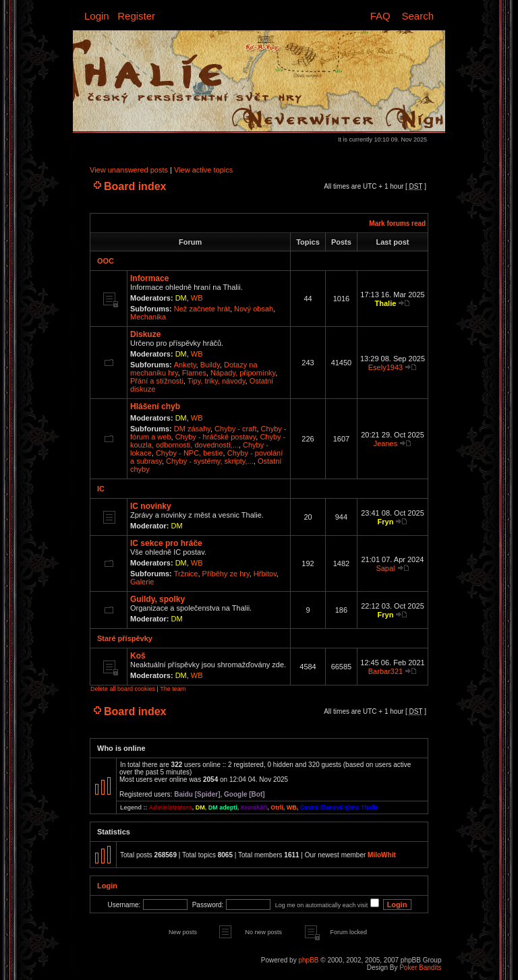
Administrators (171, 807)
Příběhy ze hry (226, 574)
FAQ (380, 16)
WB (197, 298)
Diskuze (145, 334)
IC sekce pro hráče (166, 543)
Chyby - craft (235, 429)
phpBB (308, 960)
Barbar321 (385, 671)
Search (418, 16)
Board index (135, 186)
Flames (194, 373)
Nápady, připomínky (243, 373)
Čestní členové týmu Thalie (339, 807)
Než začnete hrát (202, 309)
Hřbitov (265, 574)
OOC (106, 261)
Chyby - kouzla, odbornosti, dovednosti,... (208, 441)
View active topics (203, 170)
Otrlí (277, 807)
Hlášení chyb (155, 406)
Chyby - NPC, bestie (190, 453)
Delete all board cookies (123, 689)
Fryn (386, 522)
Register (136, 16)
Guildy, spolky (157, 599)
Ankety (185, 365)
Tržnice (186, 574)
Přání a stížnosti (157, 381)
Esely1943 (385, 367)
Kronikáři (254, 807)
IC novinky (151, 506)
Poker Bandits (420, 968)
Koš (138, 656)
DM (181, 298)
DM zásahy (192, 429)
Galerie (142, 582)
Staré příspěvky (125, 638)
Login (97, 16)
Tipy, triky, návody (217, 381)
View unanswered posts (129, 170)
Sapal (385, 568)
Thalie (386, 303)
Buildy (210, 365)
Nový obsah (254, 309)
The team (173, 689)
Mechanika (148, 317)
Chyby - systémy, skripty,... (210, 461)
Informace (149, 278)
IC (101, 489)
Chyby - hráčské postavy (216, 437)
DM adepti (223, 807)
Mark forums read (397, 223)
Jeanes (385, 443)
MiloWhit (382, 855)
